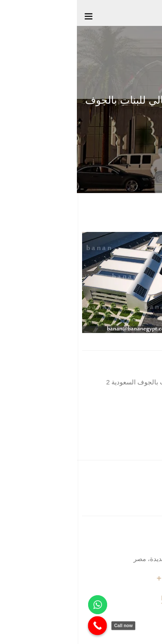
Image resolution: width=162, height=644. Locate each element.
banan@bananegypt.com (121, 598)
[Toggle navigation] (12, 18)
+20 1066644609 (118, 578)
